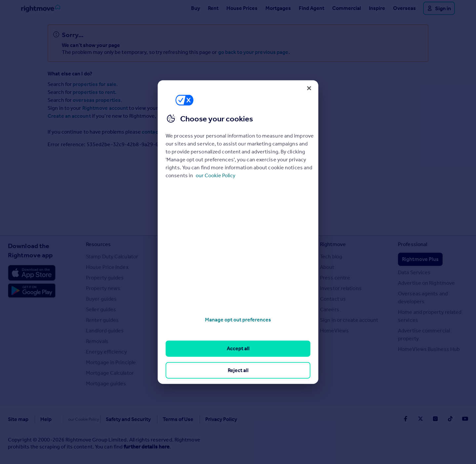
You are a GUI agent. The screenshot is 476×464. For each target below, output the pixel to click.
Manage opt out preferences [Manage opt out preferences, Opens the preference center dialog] (238, 320)
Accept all (238, 348)
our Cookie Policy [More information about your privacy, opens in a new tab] (216, 175)
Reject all (238, 370)
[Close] (309, 88)
